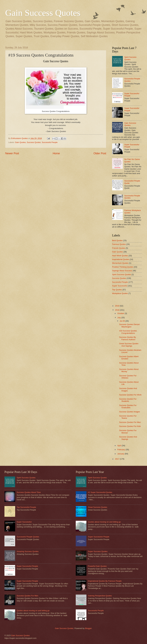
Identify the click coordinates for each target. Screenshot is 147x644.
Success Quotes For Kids (130, 426)
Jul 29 (123, 321)
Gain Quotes (20, 142)
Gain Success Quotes (43, 13)
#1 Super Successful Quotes (100, 492)
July (119, 318)
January (121, 454)
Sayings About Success (122, 271)
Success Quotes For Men (130, 422)
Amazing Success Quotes (28, 551)
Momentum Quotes (120, 263)
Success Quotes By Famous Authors (128, 338)
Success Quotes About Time (29, 492)
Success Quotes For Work (130, 395)
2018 (117, 310)
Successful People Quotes (28, 537)
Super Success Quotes (98, 551)
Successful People (50, 142)
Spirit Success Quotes (130, 58)
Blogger (88, 628)
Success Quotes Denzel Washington (129, 325)
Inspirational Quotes (121, 259)
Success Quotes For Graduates (128, 406)
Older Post (100, 153)
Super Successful (120, 286)
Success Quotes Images (130, 412)
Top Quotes (117, 290)
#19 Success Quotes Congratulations (128, 332)
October (121, 313)
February (121, 450)
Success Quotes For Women (128, 432)
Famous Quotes (119, 244)
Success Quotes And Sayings (128, 438)
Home (56, 153)
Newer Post (12, 153)
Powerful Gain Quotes (97, 566)
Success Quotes (34, 142)
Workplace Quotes (120, 293)
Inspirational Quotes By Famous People (105, 581)
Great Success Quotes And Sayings (129, 345)
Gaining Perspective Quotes (100, 596)
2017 (117, 459)
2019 (117, 306)
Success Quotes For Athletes (128, 377)
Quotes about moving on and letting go (33, 611)
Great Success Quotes (98, 507)
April (119, 446)
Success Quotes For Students (128, 400)
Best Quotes (117, 240)
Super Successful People (27, 566)
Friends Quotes (119, 248)
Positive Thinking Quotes (123, 267)
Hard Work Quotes (120, 256)
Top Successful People (26, 507)
